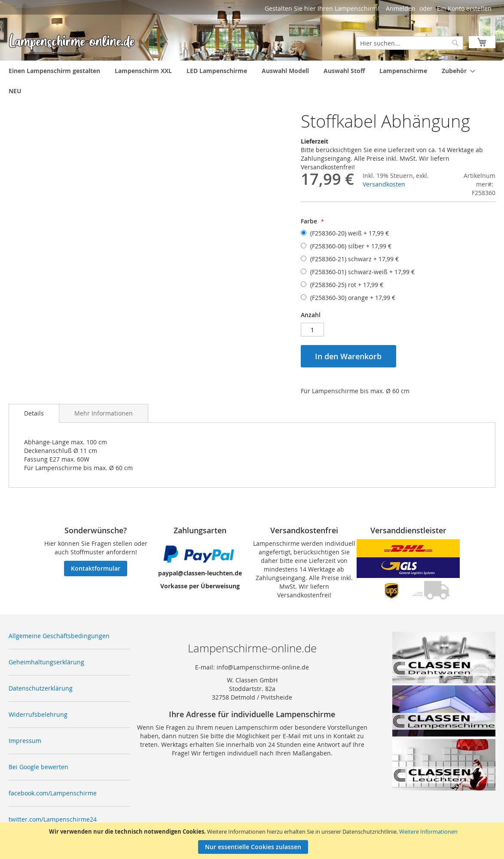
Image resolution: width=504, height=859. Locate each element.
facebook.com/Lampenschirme (53, 793)
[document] (253, 841)
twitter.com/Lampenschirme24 (53, 819)
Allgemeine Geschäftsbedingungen (59, 636)
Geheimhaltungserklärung (46, 662)
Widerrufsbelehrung (38, 714)
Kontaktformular (96, 568)
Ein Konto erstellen (464, 8)
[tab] (34, 413)
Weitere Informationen (428, 831)
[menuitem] (54, 71)
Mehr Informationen (104, 413)
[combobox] (409, 43)
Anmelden (401, 8)
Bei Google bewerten (38, 767)
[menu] (252, 81)
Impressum (25, 741)
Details (34, 413)
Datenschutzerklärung (41, 688)
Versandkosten (384, 184)
